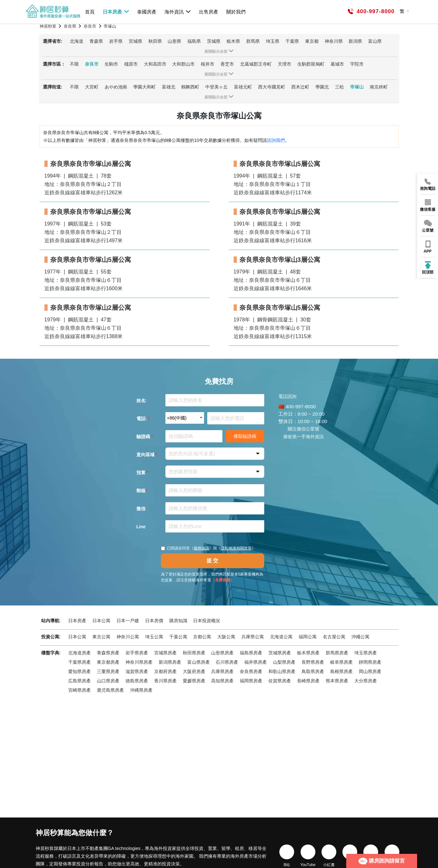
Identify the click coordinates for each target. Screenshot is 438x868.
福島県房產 (251, 653)
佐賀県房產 (280, 681)
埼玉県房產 (366, 653)
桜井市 (208, 64)
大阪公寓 (226, 637)
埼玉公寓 (154, 637)
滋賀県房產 (137, 671)
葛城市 (337, 64)
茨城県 (214, 41)
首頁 (90, 12)
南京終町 (379, 87)
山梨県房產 (284, 662)
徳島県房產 (137, 681)
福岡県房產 (251, 681)
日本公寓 (101, 621)
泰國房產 (147, 12)
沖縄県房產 (141, 690)
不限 (74, 64)
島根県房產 (341, 671)
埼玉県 (273, 41)
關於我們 (236, 12)
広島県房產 (79, 681)
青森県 (96, 41)
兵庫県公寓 (253, 637)
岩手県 (116, 41)
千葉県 (292, 41)
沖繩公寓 (360, 637)
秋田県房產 (194, 653)
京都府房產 (165, 671)
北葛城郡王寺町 (256, 64)
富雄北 (169, 87)
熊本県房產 (337, 681)
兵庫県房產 (222, 671)
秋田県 (155, 41)
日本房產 (116, 12)
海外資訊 (178, 12)
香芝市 (227, 64)
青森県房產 (108, 653)
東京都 (312, 41)
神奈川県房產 (139, 662)
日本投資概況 (207, 621)
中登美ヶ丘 (217, 87)
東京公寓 (101, 637)
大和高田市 (155, 64)
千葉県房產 (79, 662)
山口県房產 (108, 681)
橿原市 (131, 64)
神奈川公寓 (128, 637)
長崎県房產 (308, 681)
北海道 (77, 41)
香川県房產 (165, 681)
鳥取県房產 (313, 671)
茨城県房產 (280, 653)
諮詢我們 (276, 140)
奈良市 (92, 64)
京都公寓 (202, 637)
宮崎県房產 (79, 690)
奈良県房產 (251, 671)
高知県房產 (222, 681)
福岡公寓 (308, 637)
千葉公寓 (178, 637)
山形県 (174, 41)
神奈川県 (334, 41)
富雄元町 (243, 87)
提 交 (212, 561)
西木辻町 (300, 87)
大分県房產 (366, 681)
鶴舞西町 (190, 87)
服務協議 (201, 548)
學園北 (322, 87)
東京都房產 (108, 662)
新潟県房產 (170, 662)
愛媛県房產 (194, 681)
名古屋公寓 (334, 637)
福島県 (194, 41)
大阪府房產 (194, 671)
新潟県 (355, 41)
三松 (340, 87)
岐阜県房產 (341, 662)
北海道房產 (79, 653)
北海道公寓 (281, 637)
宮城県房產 (165, 653)
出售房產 (209, 12)
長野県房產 (313, 662)
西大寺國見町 (272, 87)
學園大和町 (144, 87)
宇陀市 (357, 64)
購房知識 (178, 621)
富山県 (375, 41)
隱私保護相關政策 (236, 548)
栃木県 (233, 41)
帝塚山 (357, 87)
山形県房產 (222, 653)
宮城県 (135, 41)
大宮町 (92, 87)
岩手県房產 (137, 653)
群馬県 (253, 41)
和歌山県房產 (282, 671)
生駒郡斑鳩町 (311, 64)
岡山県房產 (370, 671)
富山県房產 (199, 662)
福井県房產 (256, 662)
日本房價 (154, 621)
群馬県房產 (337, 653)
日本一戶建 (128, 621)
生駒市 (111, 64)
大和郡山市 (183, 64)
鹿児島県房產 (110, 690)
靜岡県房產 (370, 662)
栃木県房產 (308, 653)
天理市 (284, 64)
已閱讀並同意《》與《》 (208, 548)
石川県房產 (227, 662)
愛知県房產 (79, 671)
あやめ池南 (116, 87)
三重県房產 (108, 671)
